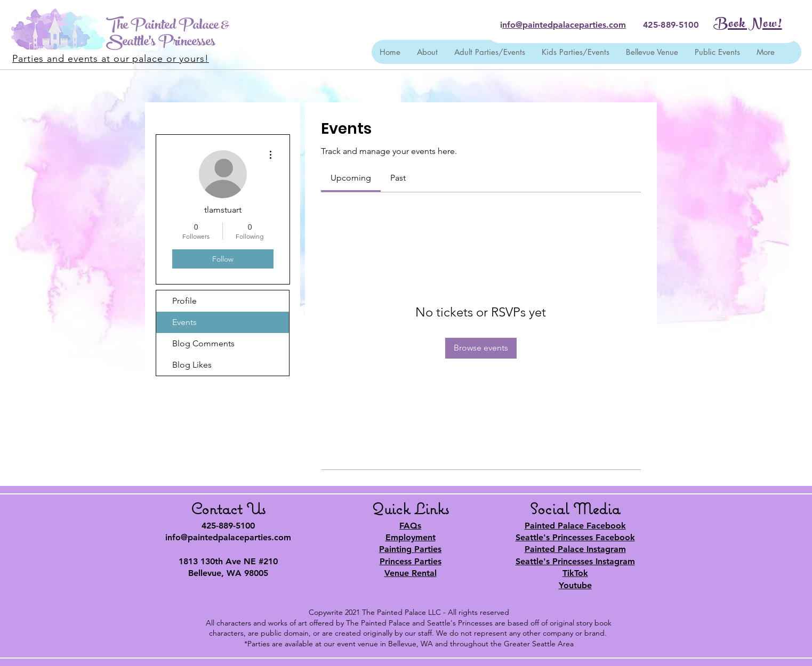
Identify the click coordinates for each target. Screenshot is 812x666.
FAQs (410, 526)
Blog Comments (203, 343)
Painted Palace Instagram (575, 549)
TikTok (575, 573)
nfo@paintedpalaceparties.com (564, 25)
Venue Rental (411, 573)
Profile (184, 301)
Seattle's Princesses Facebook (575, 537)
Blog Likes (192, 365)
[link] (351, 178)
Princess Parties (411, 561)
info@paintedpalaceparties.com (228, 537)
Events (184, 322)
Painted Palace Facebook (575, 526)
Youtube (575, 585)
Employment (411, 537)
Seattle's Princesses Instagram (575, 561)
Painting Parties (410, 549)
